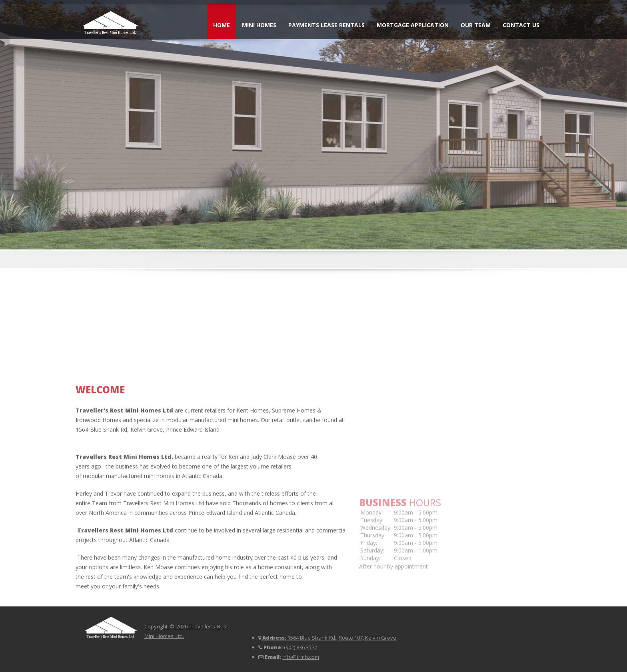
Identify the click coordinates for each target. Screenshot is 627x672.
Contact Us (521, 25)
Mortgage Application (413, 25)
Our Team (476, 25)
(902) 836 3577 (301, 647)
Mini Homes (259, 25)
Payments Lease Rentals (326, 25)
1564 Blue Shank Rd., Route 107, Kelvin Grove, (342, 638)
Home (222, 25)
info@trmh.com (301, 657)
